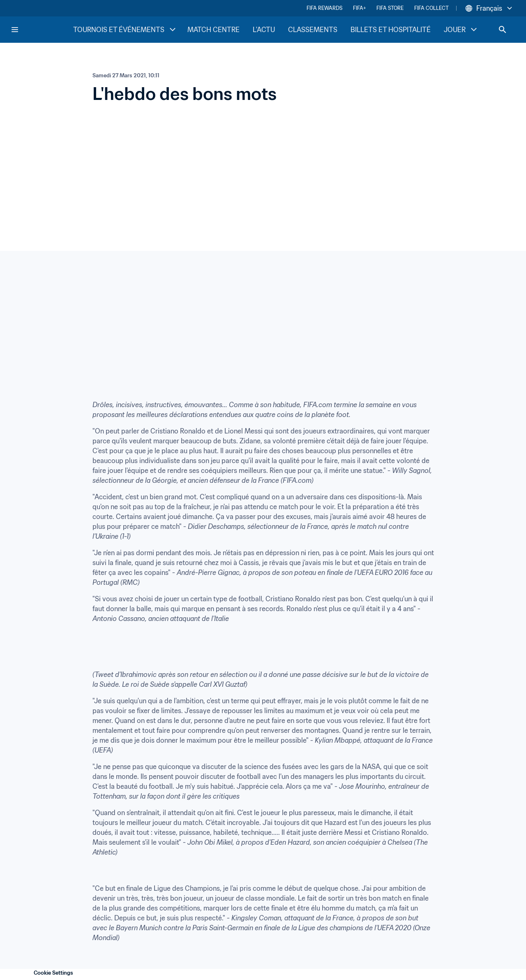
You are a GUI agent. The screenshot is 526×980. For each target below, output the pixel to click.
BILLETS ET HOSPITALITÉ (391, 30)
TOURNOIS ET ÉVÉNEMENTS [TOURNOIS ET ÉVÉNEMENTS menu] (125, 30)
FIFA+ (359, 8)
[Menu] (15, 30)
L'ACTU (264, 30)
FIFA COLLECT (431, 8)
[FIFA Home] (42, 30)
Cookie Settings (53, 973)
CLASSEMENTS (313, 30)
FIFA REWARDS (324, 8)
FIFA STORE (390, 8)
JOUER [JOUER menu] (461, 30)
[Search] (503, 30)
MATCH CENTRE (213, 30)
